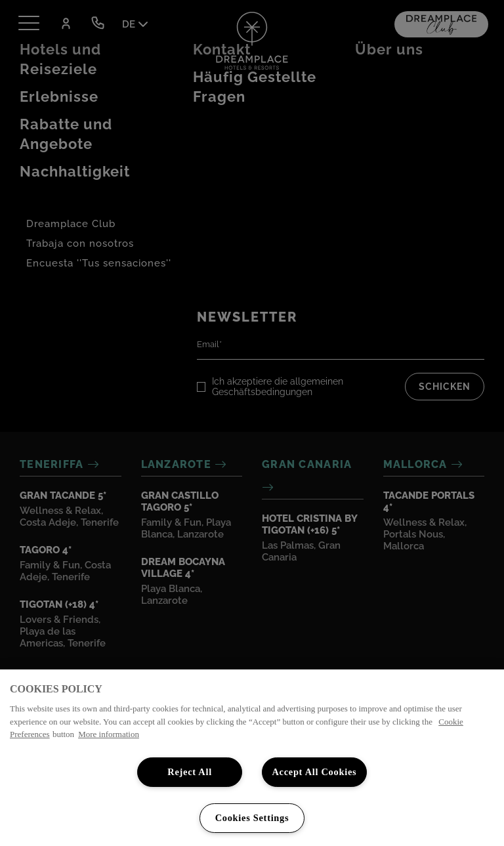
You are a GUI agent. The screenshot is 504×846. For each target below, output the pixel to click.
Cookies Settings (252, 818)
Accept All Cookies (314, 772)
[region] (252, 758)
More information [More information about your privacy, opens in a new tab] (109, 734)
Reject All (190, 772)
